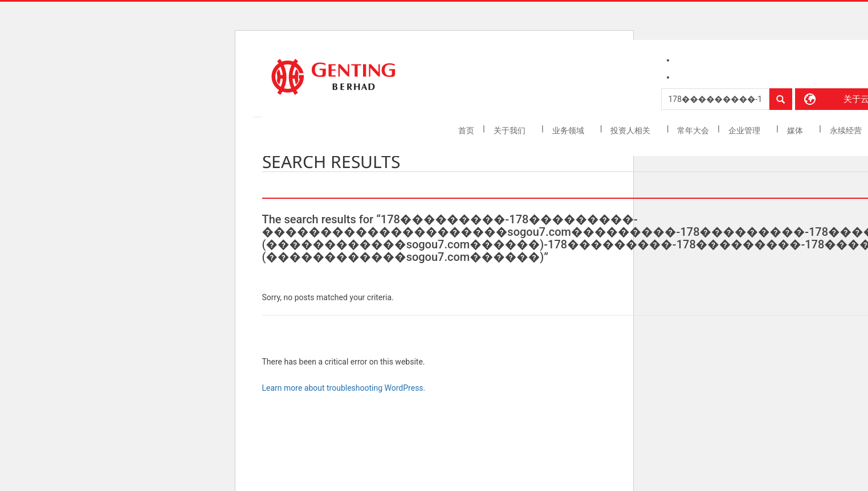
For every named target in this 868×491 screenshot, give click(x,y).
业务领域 (569, 130)
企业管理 (745, 130)
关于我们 (510, 130)
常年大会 (693, 130)
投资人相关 (631, 130)
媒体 (796, 130)
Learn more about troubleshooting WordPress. (344, 388)
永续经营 (847, 130)
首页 (466, 130)
